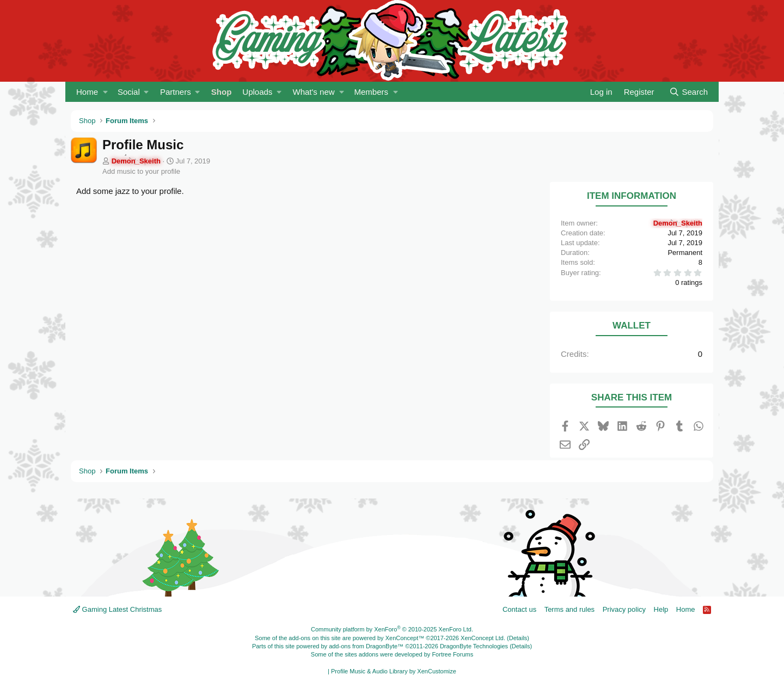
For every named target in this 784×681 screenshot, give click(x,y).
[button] (105, 92)
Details (518, 638)
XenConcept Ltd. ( (485, 638)
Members (371, 92)
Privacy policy (624, 609)
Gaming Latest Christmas (117, 609)
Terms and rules (569, 609)
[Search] (688, 92)
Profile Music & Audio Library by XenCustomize (394, 671)
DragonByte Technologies (474, 646)
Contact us (519, 609)
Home (87, 92)
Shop (222, 92)
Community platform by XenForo (392, 629)
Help (661, 609)
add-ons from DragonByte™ (366, 646)
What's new (314, 92)
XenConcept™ (405, 638)
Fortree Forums (452, 654)
